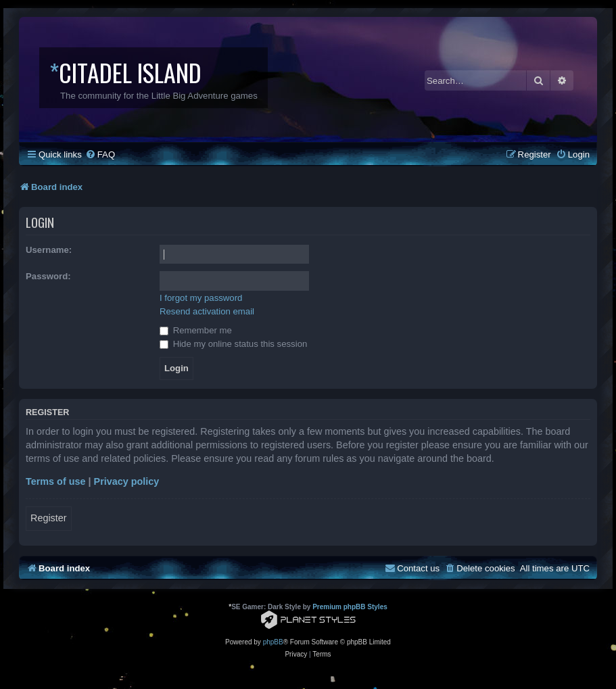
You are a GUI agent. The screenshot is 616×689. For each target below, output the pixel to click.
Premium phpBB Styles (350, 607)
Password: (48, 276)
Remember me (196, 330)
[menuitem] (100, 155)
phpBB (273, 642)
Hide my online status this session (233, 344)
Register (49, 518)
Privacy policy (127, 481)
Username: (49, 250)
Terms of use (56, 481)
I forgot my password (201, 298)
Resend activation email (207, 311)
